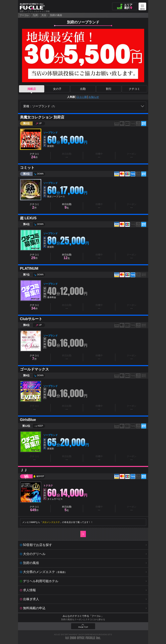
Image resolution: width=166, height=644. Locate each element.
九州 (35, 15)
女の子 (57, 89)
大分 (44, 15)
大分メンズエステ (51, 522)
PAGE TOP (83, 627)
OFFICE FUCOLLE (86, 638)
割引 (109, 89)
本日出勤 (67, 206)
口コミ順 (82, 97)
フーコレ (24, 15)
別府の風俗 (56, 15)
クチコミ (134, 89)
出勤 (83, 89)
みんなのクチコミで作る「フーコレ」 (83, 616)
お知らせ (94, 97)
